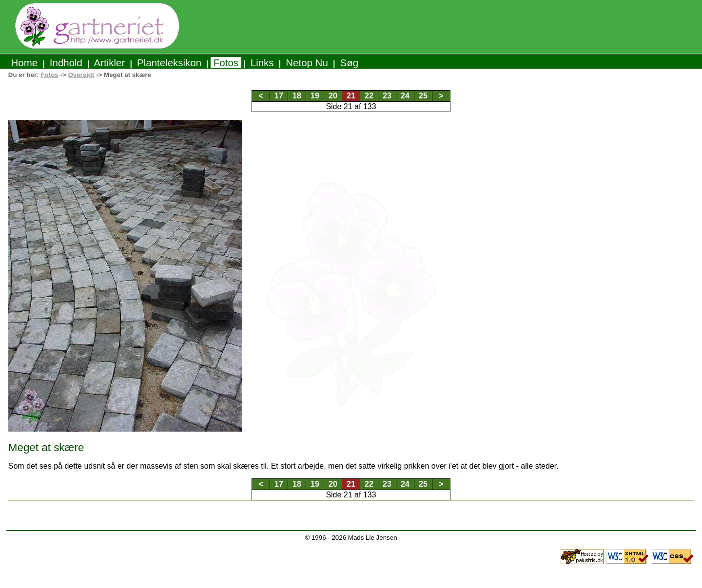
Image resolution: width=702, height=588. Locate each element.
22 (369, 96)
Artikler (110, 63)
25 (423, 96)
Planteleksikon (169, 63)
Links (262, 63)
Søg (349, 63)
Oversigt (81, 75)
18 (297, 96)
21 (351, 96)
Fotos (226, 63)
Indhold (66, 63)
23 (387, 96)
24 (405, 96)
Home (24, 63)
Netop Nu (307, 63)
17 (279, 96)
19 (315, 96)
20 (333, 96)
